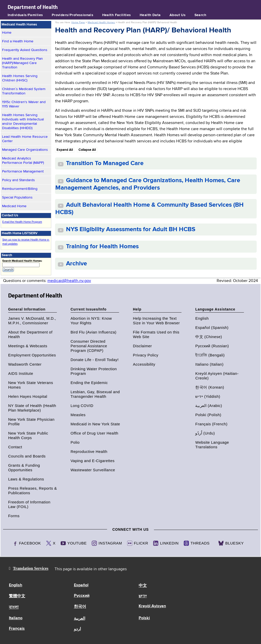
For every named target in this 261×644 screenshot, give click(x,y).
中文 (143, 586)
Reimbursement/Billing (20, 189)
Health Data (150, 15)
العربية (80, 619)
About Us (178, 15)
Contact (15, 447)
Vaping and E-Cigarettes (93, 461)
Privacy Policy (146, 355)
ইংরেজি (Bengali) (210, 355)
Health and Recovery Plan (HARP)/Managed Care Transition (22, 63)
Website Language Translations (212, 445)
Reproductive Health (89, 451)
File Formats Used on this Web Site (156, 334)
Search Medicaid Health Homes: (22, 261)
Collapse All (87, 150)
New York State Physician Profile (31, 422)
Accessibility (144, 364)
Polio (75, 442)
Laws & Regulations (26, 479)
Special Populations (17, 197)
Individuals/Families (25, 15)
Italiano (16, 618)
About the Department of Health (30, 334)
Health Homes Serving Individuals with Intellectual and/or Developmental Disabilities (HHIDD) (23, 122)
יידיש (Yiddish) (208, 396)
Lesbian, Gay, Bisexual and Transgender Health (95, 394)
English (202, 318)
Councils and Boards (27, 456)
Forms (14, 516)
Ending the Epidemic (89, 383)
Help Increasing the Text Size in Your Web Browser (156, 321)
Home (7, 33)
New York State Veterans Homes (31, 385)
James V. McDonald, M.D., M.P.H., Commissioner (32, 321)
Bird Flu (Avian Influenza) (94, 332)
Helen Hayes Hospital (28, 396)
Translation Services (31, 568)
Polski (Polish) (208, 415)
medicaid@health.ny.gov (69, 281)
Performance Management (23, 171)
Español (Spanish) (212, 327)
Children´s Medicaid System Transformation (24, 91)
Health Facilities (117, 15)
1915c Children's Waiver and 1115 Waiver (24, 104)
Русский (82, 596)
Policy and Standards (18, 180)
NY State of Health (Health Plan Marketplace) (32, 408)
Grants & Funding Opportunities (24, 468)
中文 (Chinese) (209, 337)
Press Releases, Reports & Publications (32, 491)
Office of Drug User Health (94, 433)
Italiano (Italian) (209, 364)
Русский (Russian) (212, 346)
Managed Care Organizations (25, 150)
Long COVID (82, 406)
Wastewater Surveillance (93, 470)
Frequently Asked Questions (25, 50)
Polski (144, 618)
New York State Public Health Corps (28, 435)
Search (200, 15)
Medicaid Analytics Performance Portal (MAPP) (23, 161)
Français (17, 629)
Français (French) (211, 424)
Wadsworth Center (25, 364)
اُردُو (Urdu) (205, 433)
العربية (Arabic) (209, 406)
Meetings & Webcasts (28, 346)
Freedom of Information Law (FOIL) (29, 504)
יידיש (143, 596)
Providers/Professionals (73, 15)
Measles (78, 415)
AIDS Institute (21, 373)
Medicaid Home (14, 206)
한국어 (80, 607)
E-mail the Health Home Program (22, 222)
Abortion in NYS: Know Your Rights (91, 321)
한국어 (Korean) (210, 387)
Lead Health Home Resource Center (25, 139)
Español (81, 585)
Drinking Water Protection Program (94, 371)
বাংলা (14, 608)
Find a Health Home (18, 41)
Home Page (78, 22)
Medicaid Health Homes (101, 22)
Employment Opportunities (32, 355)
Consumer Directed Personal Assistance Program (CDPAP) (89, 346)
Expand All (65, 150)
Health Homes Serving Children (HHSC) (20, 78)
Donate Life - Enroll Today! (95, 360)
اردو (77, 629)
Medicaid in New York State (95, 424)
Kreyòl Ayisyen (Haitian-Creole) (217, 376)
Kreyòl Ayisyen (152, 606)
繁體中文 (17, 596)
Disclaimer (143, 346)
